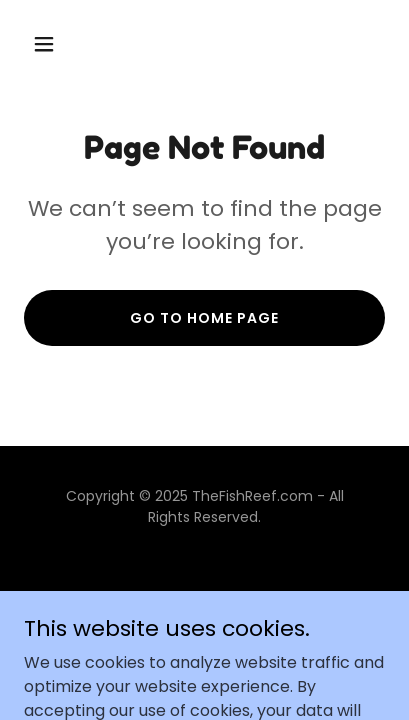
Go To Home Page (204, 318)
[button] (51, 44)
